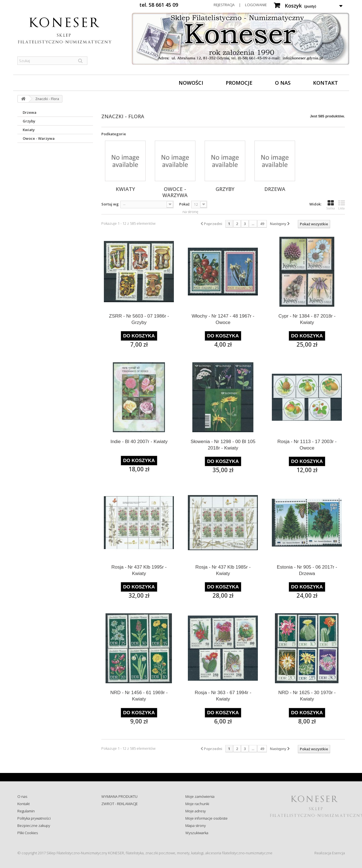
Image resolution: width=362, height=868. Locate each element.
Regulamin (26, 811)
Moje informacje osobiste (206, 818)
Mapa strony (196, 826)
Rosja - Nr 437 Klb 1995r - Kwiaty (139, 570)
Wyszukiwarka (197, 833)
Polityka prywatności (34, 818)
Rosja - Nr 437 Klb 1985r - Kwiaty (223, 570)
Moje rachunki (197, 804)
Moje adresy (196, 811)
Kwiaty (29, 130)
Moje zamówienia (200, 796)
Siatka (331, 205)
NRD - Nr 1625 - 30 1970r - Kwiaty (307, 696)
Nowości (191, 83)
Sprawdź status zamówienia (124, 818)
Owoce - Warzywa (39, 138)
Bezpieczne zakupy (34, 826)
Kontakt (325, 83)
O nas (283, 83)
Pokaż (184, 204)
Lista (342, 205)
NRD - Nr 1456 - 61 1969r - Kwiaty (139, 696)
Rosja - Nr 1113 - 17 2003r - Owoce (307, 445)
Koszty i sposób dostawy (121, 826)
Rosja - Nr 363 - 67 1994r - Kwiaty (223, 696)
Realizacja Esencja (330, 853)
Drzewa (30, 112)
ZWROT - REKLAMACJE (120, 804)
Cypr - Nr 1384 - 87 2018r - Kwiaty (307, 319)
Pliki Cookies (28, 833)
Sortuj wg (110, 204)
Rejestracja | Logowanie (240, 5)
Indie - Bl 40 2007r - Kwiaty (139, 442)
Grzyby (29, 121)
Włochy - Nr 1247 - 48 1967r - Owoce (223, 319)
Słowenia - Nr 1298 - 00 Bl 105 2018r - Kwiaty (223, 445)
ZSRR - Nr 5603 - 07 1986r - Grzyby (139, 319)
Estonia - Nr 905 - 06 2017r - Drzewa (307, 570)
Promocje (239, 83)
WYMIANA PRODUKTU (119, 796)
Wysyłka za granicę (117, 833)
